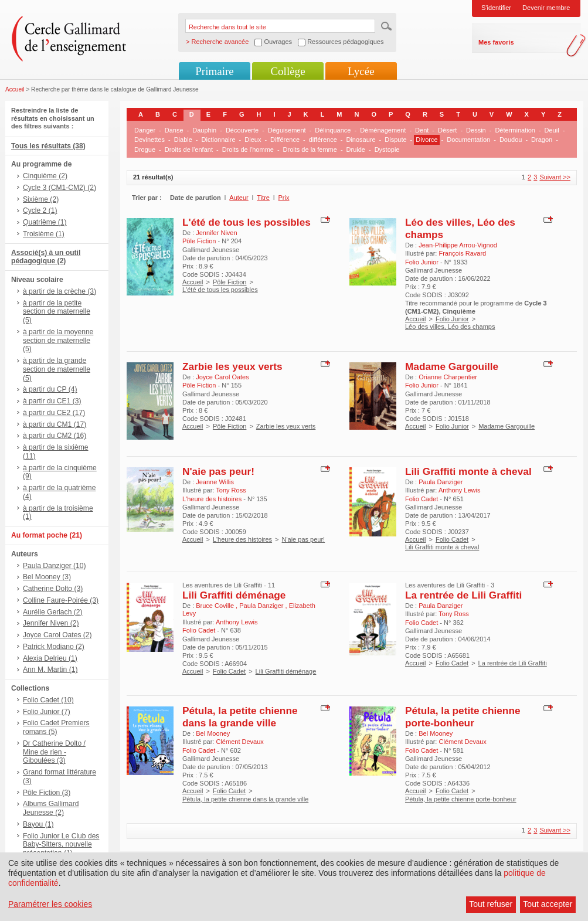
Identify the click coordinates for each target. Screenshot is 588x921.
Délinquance (333, 130)
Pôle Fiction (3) (47, 793)
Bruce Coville (216, 606)
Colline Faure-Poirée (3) (61, 600)
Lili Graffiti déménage (234, 595)
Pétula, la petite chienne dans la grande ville (240, 717)
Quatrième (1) (45, 222)
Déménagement (383, 130)
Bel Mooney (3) (47, 577)
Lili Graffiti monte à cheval (468, 471)
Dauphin (204, 130)
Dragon (542, 140)
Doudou (511, 140)
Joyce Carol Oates (222, 377)
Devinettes (149, 140)
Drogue (145, 149)
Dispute (395, 140)
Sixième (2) (41, 199)
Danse (174, 130)
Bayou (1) (38, 824)
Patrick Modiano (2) (54, 647)
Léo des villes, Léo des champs (450, 327)
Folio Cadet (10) (48, 700)
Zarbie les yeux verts (232, 366)
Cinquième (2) (45, 176)
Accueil (15, 89)
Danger (145, 130)
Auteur (239, 198)
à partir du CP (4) (50, 389)
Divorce (426, 140)
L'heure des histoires (242, 539)
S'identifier (496, 8)
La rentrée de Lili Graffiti (463, 595)
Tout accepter (548, 904)
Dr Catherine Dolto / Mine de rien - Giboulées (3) (54, 752)
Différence (285, 140)
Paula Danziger (441, 482)
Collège (288, 71)
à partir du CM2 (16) (55, 436)
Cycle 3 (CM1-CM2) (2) (60, 188)
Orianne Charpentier (448, 377)
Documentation (468, 140)
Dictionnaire (219, 140)
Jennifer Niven (216, 233)
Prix (284, 198)
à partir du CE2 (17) (54, 413)
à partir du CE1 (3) (52, 401)
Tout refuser (491, 904)
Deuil (552, 130)
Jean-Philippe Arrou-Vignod (458, 245)
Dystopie (387, 149)
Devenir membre (546, 8)
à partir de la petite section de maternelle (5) (57, 312)
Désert (447, 130)
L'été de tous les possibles (247, 222)
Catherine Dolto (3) (53, 589)
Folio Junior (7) (47, 712)
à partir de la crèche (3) (60, 291)
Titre (263, 198)
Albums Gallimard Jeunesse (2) (51, 808)
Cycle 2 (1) (40, 210)
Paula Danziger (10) (55, 566)
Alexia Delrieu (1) (50, 658)
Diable (183, 140)
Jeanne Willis (215, 482)
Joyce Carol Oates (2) (57, 635)
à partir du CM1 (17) (55, 424)
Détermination (515, 130)
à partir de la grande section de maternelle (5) (57, 369)
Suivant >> (555, 177)
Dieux (253, 140)
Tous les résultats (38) (48, 146)
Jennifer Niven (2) (51, 623)
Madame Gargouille (452, 366)
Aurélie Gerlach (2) (53, 612)
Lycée (361, 71)
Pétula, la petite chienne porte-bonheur (463, 717)
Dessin (476, 130)
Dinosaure (361, 140)
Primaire (214, 71)
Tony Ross (231, 490)
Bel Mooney (213, 733)
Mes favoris (496, 42)
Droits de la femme (310, 149)
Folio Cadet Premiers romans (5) (56, 727)
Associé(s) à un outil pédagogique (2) (46, 257)
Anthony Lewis (460, 490)
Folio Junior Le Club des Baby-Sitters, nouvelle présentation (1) (61, 845)
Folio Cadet (452, 539)
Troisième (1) (44, 234)
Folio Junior (452, 319)
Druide (356, 149)
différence (323, 140)
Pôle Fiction (230, 282)
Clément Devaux (239, 742)
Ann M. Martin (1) (50, 669)
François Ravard (462, 253)
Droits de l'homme (248, 149)
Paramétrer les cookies (50, 904)
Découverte (242, 130)
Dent (422, 130)
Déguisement (287, 130)
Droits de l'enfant (189, 149)
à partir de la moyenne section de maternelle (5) (58, 341)
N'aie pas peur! (218, 471)
